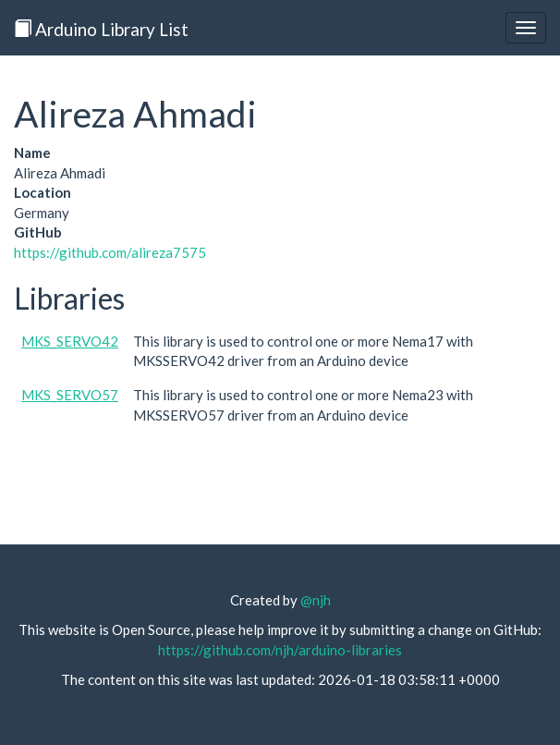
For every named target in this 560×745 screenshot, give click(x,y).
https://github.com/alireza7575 (110, 252)
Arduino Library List (101, 29)
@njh (316, 600)
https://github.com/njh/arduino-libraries (280, 650)
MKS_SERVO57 (70, 395)
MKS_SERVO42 (70, 341)
